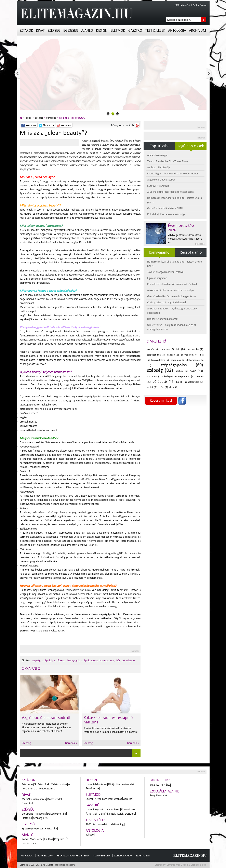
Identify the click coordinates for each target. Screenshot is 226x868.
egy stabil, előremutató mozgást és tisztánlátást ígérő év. (185, 239)
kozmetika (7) (195, 349)
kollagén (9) (170, 377)
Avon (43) (196, 371)
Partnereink (160, 780)
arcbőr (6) (153, 349)
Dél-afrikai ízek (107, 814)
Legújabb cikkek (191, 146)
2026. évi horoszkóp (97, 824)
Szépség (54, 31)
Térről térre (92, 788)
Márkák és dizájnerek (34, 799)
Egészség (71, 31)
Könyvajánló (159, 252)
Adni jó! (128, 799)
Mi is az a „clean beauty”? (72, 118)
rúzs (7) (164, 387)
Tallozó (90, 835)
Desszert (130, 814)
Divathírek (28, 803)
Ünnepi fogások (94, 809)
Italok (120, 814)
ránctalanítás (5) (194, 382)
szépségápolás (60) (182, 365)
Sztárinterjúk (29, 784)
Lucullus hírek (112, 809)
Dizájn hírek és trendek (121, 784)
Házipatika (51, 829)
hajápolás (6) (178, 360)
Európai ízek (128, 809)
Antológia (177, 31)
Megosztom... (47, 789)
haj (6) (180, 382)
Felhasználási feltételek (73, 856)
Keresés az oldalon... (204, 20)
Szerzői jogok (123, 856)
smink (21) (153, 387)
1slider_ (113, 114)
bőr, (119, 660)
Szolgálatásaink (158, 795)
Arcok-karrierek (104, 799)
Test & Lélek (155, 31)
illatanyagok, (73, 660)
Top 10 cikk (159, 146)
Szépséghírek (41, 818)
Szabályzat (143, 856)
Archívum (197, 31)
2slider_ (117, 114)
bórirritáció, (129, 660)
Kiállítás (48, 839)
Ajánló (87, 31)
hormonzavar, (107, 660)
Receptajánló (191, 252)
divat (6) (174, 387)
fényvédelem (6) (160, 360)
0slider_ (108, 114)
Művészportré (59, 784)
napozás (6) (167, 349)
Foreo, (61, 660)
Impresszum (45, 856)
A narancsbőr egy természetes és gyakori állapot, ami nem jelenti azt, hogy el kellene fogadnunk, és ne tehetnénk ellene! (46, 727)
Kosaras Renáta (160, 785)
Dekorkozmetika (56, 814)
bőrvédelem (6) (189, 355)
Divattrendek (55, 799)
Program (59, 839)
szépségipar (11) (187, 377)
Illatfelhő (27, 818)
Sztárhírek (44, 784)
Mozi (33, 839)
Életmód (118, 31)
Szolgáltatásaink (164, 791)
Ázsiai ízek (91, 814)
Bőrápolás (51, 118)
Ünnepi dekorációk (96, 784)
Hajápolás (40, 814)
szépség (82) (160, 370)
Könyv (25, 839)
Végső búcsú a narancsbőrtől (46, 718)
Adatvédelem (102, 856)
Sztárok (26, 31)
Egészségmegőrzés (32, 829)
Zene (40, 839)
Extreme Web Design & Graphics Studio (186, 865)
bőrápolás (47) (164, 382)
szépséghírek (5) (156, 355)
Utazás (118, 799)
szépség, (37, 660)
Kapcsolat (27, 856)
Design (102, 31)
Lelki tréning (117, 824)
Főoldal (28, 118)
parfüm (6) (182, 371)
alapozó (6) (173, 355)
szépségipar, (49, 660)
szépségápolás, (90, 660)
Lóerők (90, 799)
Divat (40, 31)
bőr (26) (181, 349)
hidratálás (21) (155, 377)
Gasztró (135, 31)
